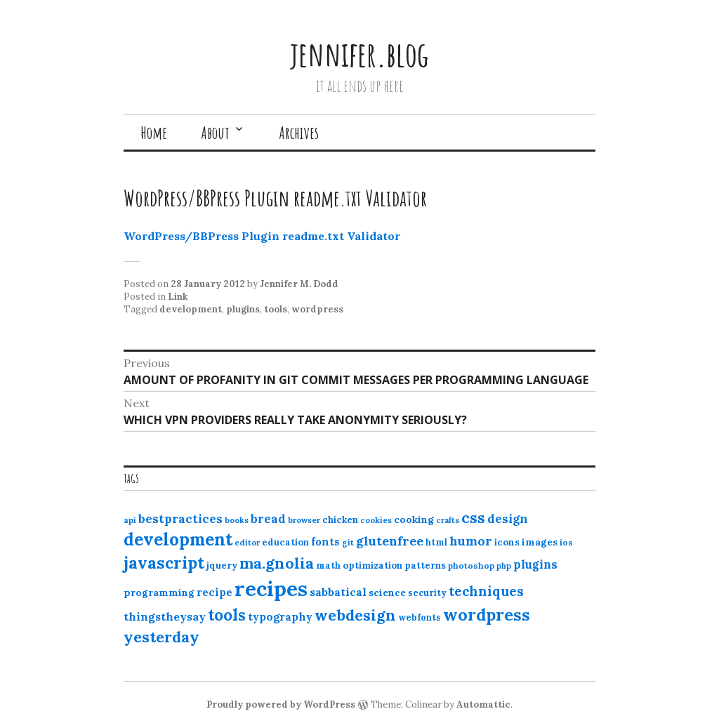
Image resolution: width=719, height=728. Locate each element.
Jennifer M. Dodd (299, 284)
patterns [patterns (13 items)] (425, 565)
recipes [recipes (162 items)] (271, 588)
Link (178, 297)
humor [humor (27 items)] (471, 541)
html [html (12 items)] (436, 542)
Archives (299, 133)
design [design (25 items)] (508, 519)
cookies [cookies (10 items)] (376, 520)
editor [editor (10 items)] (247, 543)
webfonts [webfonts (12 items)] (420, 617)
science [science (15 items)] (387, 593)
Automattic (483, 704)
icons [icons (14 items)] (507, 542)
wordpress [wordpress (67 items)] (487, 614)
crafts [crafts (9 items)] (448, 520)
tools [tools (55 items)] (227, 615)
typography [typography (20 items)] (280, 616)
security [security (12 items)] (427, 593)
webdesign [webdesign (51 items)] (355, 615)
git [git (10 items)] (348, 543)
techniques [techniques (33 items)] (486, 591)
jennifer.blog (359, 54)
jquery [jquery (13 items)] (222, 565)
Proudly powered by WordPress (281, 704)
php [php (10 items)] (504, 566)
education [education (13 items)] (285, 542)
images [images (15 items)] (540, 542)
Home (154, 133)
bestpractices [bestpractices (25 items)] (180, 519)
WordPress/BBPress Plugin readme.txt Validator (262, 236)
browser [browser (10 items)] (304, 520)
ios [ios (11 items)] (566, 542)
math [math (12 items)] (328, 565)
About (215, 133)
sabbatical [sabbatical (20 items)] (338, 592)
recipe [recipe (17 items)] (215, 592)
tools (276, 309)
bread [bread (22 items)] (268, 519)
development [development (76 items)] (178, 539)
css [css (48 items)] (473, 518)
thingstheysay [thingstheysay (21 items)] (165, 616)
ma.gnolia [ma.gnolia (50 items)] (277, 563)
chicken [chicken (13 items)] (340, 520)
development (191, 309)
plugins (243, 309)
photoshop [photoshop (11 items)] (471, 565)
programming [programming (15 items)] (159, 593)
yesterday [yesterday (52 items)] (161, 637)
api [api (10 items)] (130, 520)
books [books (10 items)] (237, 520)
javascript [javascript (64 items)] (164, 563)
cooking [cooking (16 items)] (414, 519)
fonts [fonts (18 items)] (325, 542)
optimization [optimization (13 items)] (372, 565)
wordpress (317, 309)
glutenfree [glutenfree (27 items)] (390, 541)
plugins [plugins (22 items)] (535, 564)
